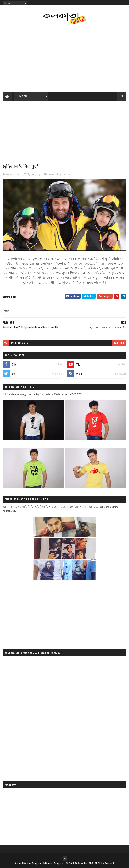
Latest (67, 174)
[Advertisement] (64, 134)
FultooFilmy (55, 174)
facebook (119, 343)
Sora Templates (35, 863)
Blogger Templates (55, 863)
